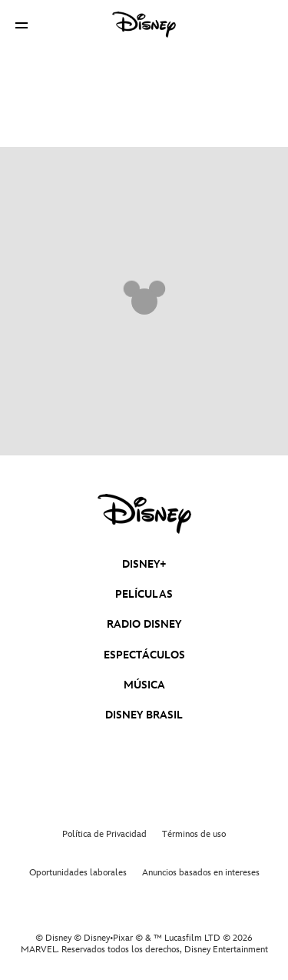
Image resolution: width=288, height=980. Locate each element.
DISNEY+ (144, 564)
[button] (22, 25)
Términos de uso (194, 834)
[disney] (144, 514)
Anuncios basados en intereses (201, 873)
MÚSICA (144, 685)
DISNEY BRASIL (144, 715)
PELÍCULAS (144, 594)
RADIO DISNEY (144, 624)
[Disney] (144, 25)
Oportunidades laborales (78, 873)
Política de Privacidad (104, 834)
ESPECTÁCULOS (144, 655)
